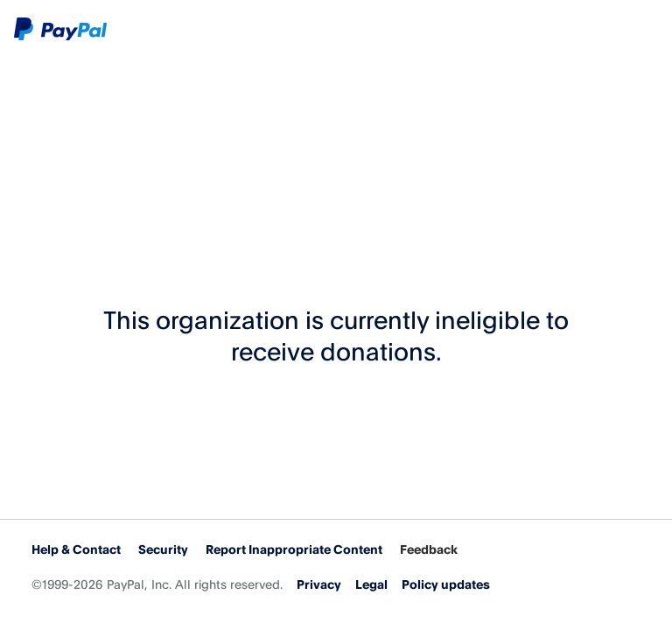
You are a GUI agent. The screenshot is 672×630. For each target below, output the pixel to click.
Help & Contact (76, 549)
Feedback (429, 549)
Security (163, 549)
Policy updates (446, 584)
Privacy (319, 584)
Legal (371, 584)
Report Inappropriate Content (294, 549)
